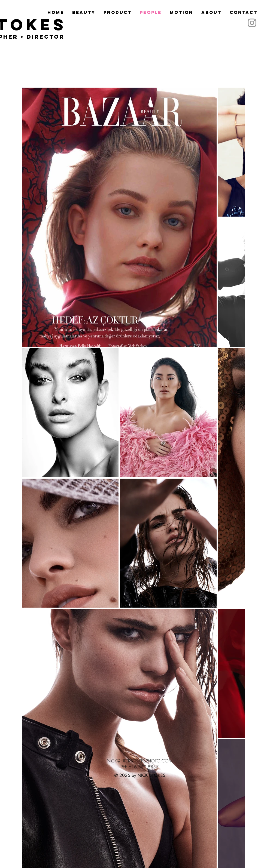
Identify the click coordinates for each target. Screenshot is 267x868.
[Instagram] (252, 23)
